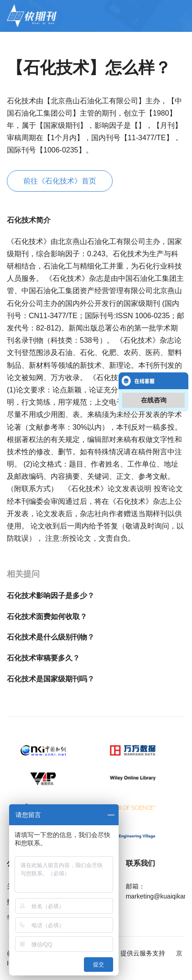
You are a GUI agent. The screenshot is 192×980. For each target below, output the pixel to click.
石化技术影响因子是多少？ (51, 596)
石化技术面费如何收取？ (47, 617)
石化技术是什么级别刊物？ (51, 637)
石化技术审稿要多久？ (43, 658)
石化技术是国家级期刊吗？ (51, 679)
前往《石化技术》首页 (60, 181)
